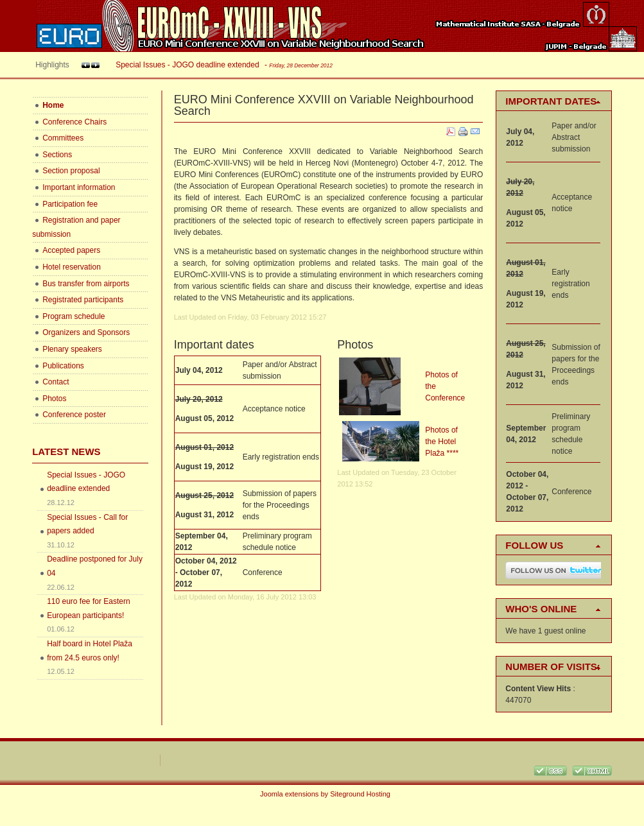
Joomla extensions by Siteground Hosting (325, 794)
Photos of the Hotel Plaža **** (442, 442)
